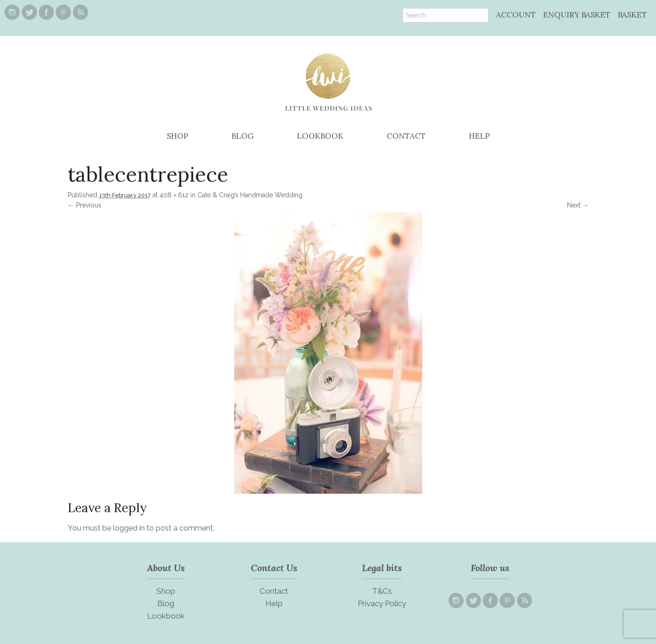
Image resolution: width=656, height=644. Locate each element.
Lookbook (166, 616)
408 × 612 (174, 195)
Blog (166, 603)
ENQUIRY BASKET (577, 15)
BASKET (632, 15)
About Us (166, 568)
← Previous (85, 205)
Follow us (490, 568)
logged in (129, 528)
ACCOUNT (516, 15)
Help (274, 603)
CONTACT (406, 136)
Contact (274, 591)
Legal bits (382, 568)
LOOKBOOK (320, 136)
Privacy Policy (382, 603)
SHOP (177, 136)
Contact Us (274, 568)
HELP (479, 136)
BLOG (242, 136)
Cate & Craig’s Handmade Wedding (250, 195)
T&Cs (382, 591)
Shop (166, 591)
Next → (578, 205)
